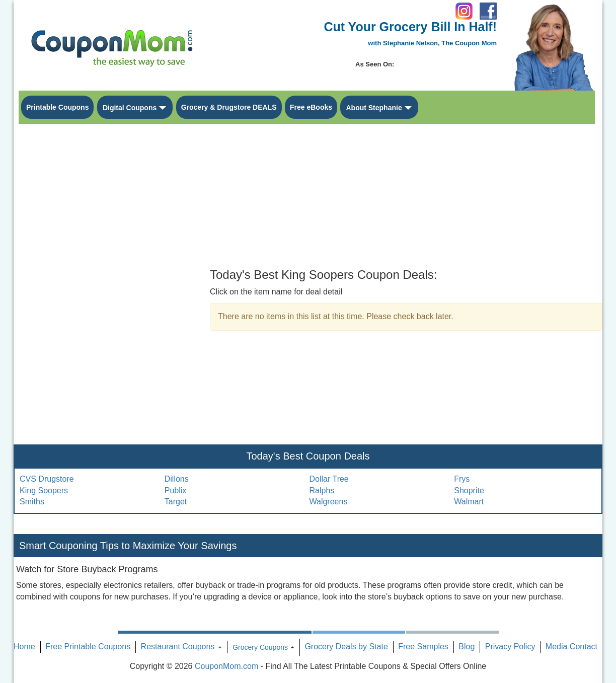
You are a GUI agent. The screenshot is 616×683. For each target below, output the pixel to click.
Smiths (32, 502)
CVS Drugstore (47, 479)
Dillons (177, 479)
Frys (462, 479)
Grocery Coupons (260, 647)
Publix (176, 490)
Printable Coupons (57, 107)
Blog (467, 647)
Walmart (469, 502)
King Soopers (44, 490)
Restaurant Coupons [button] (181, 647)
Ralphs (322, 490)
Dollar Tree (329, 479)
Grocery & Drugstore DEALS (229, 107)
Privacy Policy (510, 647)
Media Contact (571, 647)
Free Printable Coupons (88, 647)
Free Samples (423, 647)
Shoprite (469, 490)
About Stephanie (374, 108)
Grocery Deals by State (346, 647)
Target (176, 502)
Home (24, 647)
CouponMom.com (226, 666)
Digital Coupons (130, 108)
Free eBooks (311, 107)
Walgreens (329, 502)
